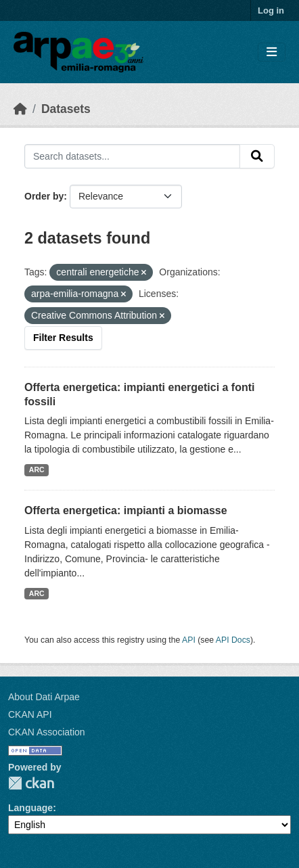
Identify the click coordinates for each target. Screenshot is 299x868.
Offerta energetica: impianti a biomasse (126, 510)
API (189, 640)
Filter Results (63, 338)
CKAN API (30, 714)
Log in (271, 10)
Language (30, 808)
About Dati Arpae (44, 697)
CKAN (31, 783)
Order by (44, 196)
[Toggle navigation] (272, 52)
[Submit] (257, 156)
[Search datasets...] (132, 156)
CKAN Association (47, 732)
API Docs (233, 640)
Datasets (66, 109)
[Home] (20, 109)
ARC (37, 470)
